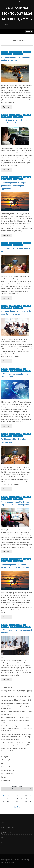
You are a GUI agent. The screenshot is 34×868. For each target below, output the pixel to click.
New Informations (18, 54)
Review (4, 777)
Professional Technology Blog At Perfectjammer (17, 14)
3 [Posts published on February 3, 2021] (13, 792)
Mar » (19, 807)
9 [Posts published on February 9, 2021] (8, 796)
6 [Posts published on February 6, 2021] (26, 792)
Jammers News (6, 833)
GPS (25, 369)
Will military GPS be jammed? (11, 697)
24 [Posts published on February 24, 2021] (13, 802)
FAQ (3, 838)
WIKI (3, 822)
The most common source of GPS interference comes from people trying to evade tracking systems (16, 737)
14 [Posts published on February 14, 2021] (30, 796)
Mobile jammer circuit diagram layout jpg (15, 691)
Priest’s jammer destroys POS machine (14, 748)
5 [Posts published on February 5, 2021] (21, 792)
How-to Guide (27, 52)
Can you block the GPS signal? (11, 700)
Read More (7, 107)
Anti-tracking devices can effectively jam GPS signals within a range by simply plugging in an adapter (17, 706)
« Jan (15, 807)
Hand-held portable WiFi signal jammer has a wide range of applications (14, 186)
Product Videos (6, 843)
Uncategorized (6, 780)
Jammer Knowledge (7, 54)
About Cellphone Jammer (16, 52)
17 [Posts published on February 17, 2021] (13, 799)
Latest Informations (8, 828)
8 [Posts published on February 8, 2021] (4, 796)
